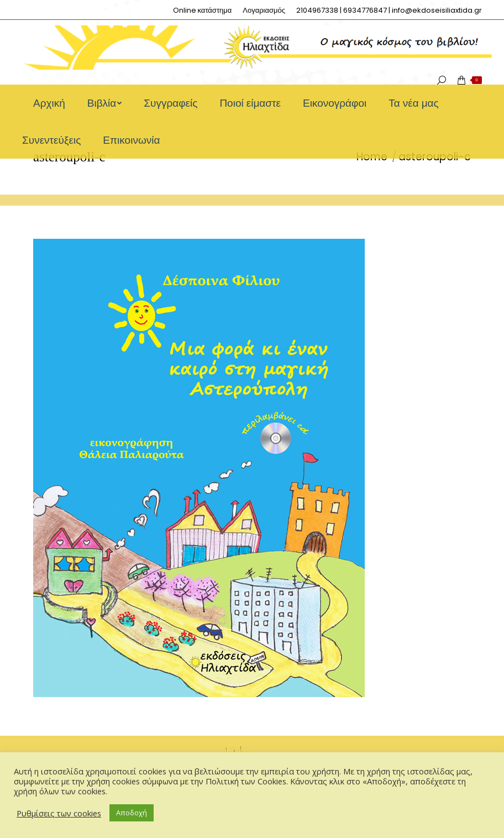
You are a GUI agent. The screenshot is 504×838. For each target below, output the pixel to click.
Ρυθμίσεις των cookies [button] (59, 813)
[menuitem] (203, 10)
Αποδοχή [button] (132, 813)
